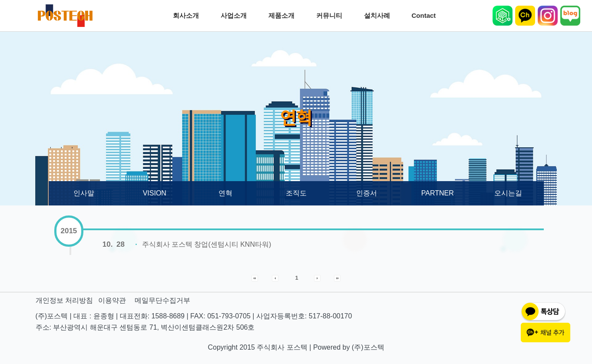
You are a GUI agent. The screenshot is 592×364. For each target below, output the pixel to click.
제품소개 (284, 16)
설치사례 (379, 16)
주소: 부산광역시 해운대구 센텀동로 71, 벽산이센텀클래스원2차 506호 (145, 327)
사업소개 (236, 16)
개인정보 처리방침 (64, 300)
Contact (426, 16)
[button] (255, 278)
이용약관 (112, 300)
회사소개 (188, 16)
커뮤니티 (331, 16)
